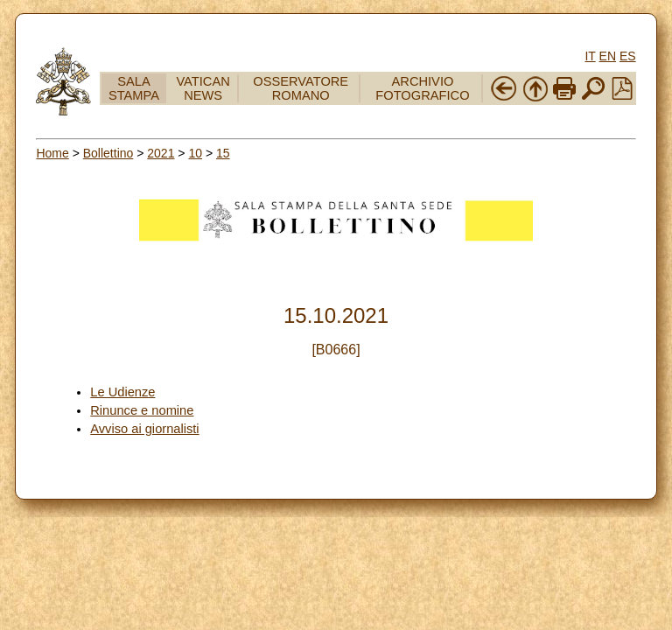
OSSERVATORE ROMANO (301, 88)
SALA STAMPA (134, 88)
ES (628, 56)
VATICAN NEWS (203, 88)
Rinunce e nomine (142, 410)
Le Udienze (122, 392)
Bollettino (108, 153)
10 (195, 153)
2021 (161, 153)
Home (52, 153)
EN (608, 56)
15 (223, 153)
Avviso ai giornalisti (144, 429)
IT (590, 56)
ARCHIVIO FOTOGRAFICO (422, 88)
